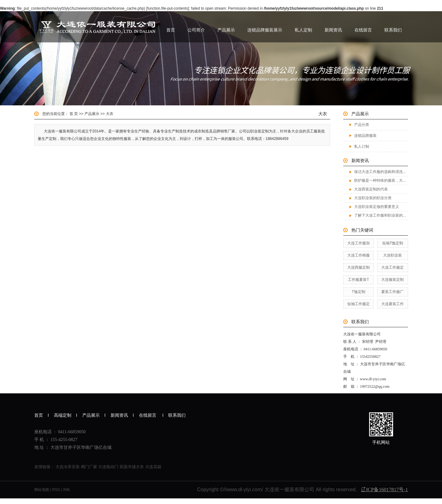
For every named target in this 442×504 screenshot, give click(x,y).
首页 (171, 30)
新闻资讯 (333, 30)
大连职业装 (392, 255)
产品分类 (362, 125)
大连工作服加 (359, 243)
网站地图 (42, 490)
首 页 (74, 114)
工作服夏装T (358, 280)
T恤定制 (358, 292)
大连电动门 (108, 467)
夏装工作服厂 (392, 292)
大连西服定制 (359, 267)
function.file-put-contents (167, 8)
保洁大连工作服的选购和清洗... (380, 172)
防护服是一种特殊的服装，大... (380, 180)
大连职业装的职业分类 (373, 198)
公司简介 (196, 30)
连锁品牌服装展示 (265, 30)
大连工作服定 (392, 267)
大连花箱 (153, 467)
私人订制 (362, 146)
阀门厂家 (89, 467)
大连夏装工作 (392, 304)
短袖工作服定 (359, 304)
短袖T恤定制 (393, 243)
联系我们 (393, 30)
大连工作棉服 (359, 255)
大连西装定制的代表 (371, 189)
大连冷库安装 (68, 467)
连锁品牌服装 (365, 136)
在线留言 (363, 30)
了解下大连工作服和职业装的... (380, 215)
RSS (56, 490)
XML (67, 490)
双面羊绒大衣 (132, 467)
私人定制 (303, 30)
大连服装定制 (392, 280)
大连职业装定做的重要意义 (377, 207)
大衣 (110, 114)
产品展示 (226, 30)
